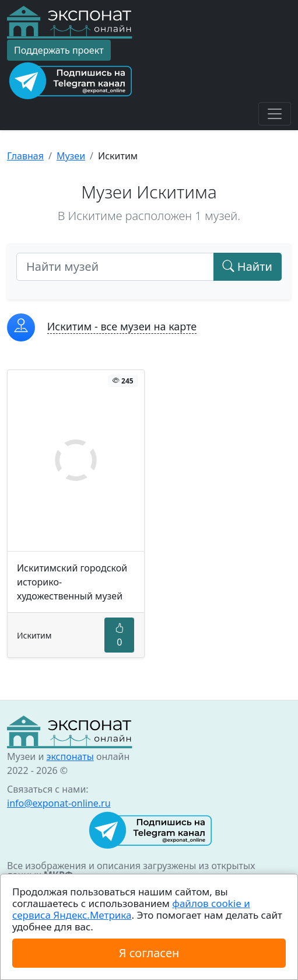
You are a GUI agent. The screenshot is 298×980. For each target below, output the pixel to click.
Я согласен (149, 953)
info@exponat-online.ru (59, 803)
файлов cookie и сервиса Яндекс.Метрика (131, 909)
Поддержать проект (59, 50)
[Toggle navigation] (275, 114)
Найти (248, 266)
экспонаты (70, 756)
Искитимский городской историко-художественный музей (72, 582)
